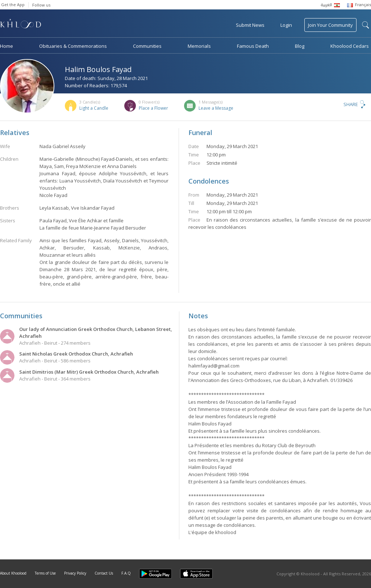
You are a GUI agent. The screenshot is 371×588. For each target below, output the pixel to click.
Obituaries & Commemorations (73, 46)
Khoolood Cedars (350, 46)
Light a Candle (94, 108)
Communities (147, 46)
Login (286, 25)
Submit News (250, 25)
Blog (300, 46)
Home (7, 46)
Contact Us (104, 573)
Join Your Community (330, 25)
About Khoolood (13, 573)
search (366, 25)
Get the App (13, 5)
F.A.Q (126, 573)
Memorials (199, 46)
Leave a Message (216, 108)
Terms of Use (45, 573)
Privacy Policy (75, 573)
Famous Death (253, 46)
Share (351, 104)
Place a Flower (153, 108)
